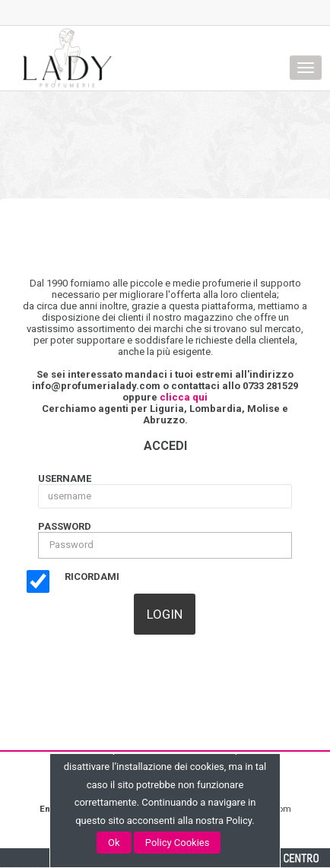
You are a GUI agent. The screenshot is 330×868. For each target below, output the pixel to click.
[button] (165, 614)
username (65, 478)
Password (65, 526)
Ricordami (92, 577)
